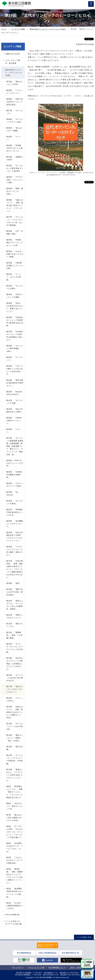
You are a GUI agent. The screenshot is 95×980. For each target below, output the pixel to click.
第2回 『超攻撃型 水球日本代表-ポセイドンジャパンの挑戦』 (15, 893)
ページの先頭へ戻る (84, 937)
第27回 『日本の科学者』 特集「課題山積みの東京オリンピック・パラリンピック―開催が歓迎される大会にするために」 (15, 569)
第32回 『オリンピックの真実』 (15, 502)
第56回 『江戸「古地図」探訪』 (15, 232)
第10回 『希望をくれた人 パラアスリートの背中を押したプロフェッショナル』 (15, 775)
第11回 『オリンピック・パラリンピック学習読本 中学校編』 (15, 759)
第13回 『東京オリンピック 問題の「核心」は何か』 (15, 738)
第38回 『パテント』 (14, 431)
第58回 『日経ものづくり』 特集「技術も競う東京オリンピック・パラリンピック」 (15, 205)
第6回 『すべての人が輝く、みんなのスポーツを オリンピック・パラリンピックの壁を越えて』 (14, 832)
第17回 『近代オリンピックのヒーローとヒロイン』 (15, 689)
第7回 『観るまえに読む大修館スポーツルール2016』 (14, 818)
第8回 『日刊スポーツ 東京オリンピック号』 (14, 806)
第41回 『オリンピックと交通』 (15, 402)
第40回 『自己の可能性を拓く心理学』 (15, 410)
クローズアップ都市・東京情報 (13, 62)
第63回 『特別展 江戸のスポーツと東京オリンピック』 (15, 148)
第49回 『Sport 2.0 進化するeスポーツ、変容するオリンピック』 (15, 307)
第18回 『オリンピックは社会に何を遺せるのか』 (15, 678)
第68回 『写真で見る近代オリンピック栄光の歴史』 (15, 102)
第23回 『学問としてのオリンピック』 (15, 616)
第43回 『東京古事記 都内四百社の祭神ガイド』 (15, 383)
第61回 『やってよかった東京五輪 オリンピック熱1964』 (15, 168)
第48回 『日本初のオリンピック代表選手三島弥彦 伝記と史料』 (15, 321)
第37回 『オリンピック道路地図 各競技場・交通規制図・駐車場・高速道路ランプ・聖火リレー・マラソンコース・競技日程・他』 (15, 446)
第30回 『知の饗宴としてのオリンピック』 (15, 524)
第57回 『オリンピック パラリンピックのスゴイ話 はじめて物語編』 (15, 221)
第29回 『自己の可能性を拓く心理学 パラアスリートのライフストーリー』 (15, 537)
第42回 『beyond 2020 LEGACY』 (14, 393)
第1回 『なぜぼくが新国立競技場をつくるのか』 (14, 906)
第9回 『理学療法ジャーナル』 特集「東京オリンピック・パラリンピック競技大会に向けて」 (14, 792)
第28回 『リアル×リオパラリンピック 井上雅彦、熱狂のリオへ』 (15, 551)
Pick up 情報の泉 (12, 915)
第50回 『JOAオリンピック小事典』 (15, 296)
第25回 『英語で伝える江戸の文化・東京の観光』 (15, 592)
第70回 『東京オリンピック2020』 (15, 83)
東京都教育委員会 (69, 953)
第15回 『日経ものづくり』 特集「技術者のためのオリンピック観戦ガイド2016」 (15, 712)
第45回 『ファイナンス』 (15, 359)
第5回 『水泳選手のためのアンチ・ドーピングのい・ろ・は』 (14, 847)
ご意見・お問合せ (76, 968)
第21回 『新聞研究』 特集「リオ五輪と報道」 (14, 635)
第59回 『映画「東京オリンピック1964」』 (15, 191)
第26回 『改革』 (14, 583)
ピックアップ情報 (12, 47)
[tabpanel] (47, 945)
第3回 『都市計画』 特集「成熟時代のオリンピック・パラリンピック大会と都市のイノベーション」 (14, 876)
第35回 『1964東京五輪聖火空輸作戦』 (14, 475)
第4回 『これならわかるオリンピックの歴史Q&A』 (14, 860)
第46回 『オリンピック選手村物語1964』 (15, 348)
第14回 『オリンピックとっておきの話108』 (15, 726)
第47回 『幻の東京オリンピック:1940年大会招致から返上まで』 (15, 336)
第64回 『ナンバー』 (14, 138)
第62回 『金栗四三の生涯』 (15, 158)
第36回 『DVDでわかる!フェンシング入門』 (15, 463)
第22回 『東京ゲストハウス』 (15, 625)
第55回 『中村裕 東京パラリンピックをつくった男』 (14, 243)
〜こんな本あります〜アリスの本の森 (13, 923)
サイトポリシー (18, 968)
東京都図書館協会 (24, 953)
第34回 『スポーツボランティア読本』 (15, 485)
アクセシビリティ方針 (36, 968)
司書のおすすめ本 (13, 54)
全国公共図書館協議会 (48, 953)
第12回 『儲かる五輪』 (15, 748)
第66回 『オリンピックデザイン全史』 (15, 121)
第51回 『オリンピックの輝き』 (15, 287)
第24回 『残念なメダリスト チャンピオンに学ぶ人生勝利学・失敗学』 (15, 605)
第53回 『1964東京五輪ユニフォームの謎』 (14, 265)
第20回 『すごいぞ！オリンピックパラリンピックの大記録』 (14, 648)
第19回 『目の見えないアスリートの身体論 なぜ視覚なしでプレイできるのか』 (15, 663)
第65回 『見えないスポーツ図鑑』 (15, 129)
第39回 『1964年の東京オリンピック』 (14, 420)
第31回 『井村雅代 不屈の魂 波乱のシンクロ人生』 (15, 512)
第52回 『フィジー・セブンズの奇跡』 (14, 277)
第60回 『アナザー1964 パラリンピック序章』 (15, 180)
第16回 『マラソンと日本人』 (15, 699)
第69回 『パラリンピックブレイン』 (15, 92)
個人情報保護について (57, 968)
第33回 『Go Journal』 (12, 493)
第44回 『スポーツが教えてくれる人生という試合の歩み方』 (15, 370)
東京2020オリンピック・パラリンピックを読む (14, 73)
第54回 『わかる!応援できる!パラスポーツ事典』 (15, 254)
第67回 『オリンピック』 (15, 112)
